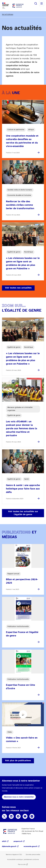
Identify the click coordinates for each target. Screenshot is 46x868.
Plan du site (22, 864)
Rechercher (36, 3)
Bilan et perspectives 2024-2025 (22, 581)
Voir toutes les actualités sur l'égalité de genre (23, 513)
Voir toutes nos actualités (18, 288)
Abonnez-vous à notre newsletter (19, 797)
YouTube (25, 816)
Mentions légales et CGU (14, 855)
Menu (42, 3)
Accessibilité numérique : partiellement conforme (23, 860)
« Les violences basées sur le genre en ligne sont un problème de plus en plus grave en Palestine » (23, 263)
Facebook (18, 816)
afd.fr (4, 841)
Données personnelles (33, 855)
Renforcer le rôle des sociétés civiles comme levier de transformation (20, 205)
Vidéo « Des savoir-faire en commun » (22, 740)
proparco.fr (18, 841)
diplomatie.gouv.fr (9, 847)
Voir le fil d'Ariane (8, 14)
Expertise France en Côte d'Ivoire (20, 687)
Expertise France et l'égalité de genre (22, 634)
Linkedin (11, 816)
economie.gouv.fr (30, 847)
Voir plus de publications (18, 761)
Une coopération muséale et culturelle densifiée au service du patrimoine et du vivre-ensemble (22, 141)
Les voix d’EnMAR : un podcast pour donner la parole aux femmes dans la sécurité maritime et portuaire (22, 429)
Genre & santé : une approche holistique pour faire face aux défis (23, 489)
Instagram (32, 816)
